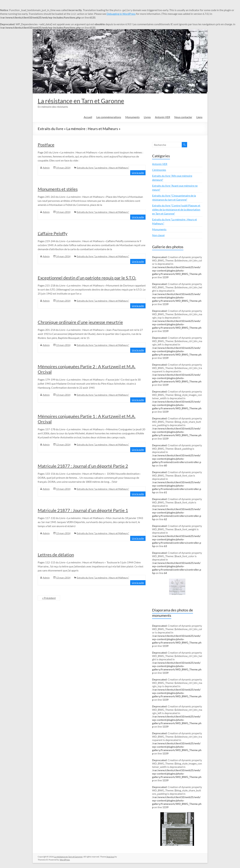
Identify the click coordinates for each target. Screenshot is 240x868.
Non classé (158, 235)
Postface (46, 145)
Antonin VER (163, 117)
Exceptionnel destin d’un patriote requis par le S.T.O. (87, 278)
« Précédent (49, 598)
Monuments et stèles (58, 189)
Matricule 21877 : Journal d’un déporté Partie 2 (83, 466)
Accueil (88, 117)
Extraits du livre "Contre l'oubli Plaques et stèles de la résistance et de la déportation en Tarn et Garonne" (176, 209)
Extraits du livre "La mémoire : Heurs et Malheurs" (103, 168)
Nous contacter (183, 117)
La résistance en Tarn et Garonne (81, 101)
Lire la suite (138, 173)
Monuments (132, 117)
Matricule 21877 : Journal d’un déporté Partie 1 (83, 510)
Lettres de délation (56, 555)
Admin (46, 168)
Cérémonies (159, 170)
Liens (199, 117)
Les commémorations (109, 117)
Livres (147, 117)
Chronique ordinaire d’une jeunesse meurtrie (80, 322)
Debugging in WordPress (121, 14)
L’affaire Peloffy (53, 233)
